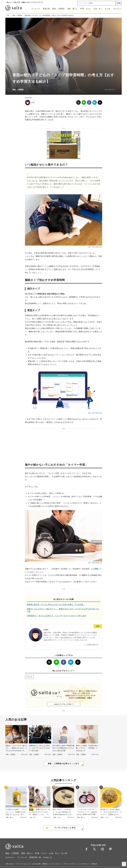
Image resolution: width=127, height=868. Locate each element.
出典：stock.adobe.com (95, 247)
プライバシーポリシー (70, 864)
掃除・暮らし (73, 9)
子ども (30, 677)
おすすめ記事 (36, 864)
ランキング (36, 9)
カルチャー (117, 9)
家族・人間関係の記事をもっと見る (64, 764)
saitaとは (48, 857)
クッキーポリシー (84, 864)
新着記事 (46, 9)
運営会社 (94, 864)
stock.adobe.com (109, 90)
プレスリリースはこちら (23, 864)
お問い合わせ (9, 864)
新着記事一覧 (35, 857)
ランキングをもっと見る (65, 828)
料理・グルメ (86, 9)
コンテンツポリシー (55, 864)
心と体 (108, 9)
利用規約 (45, 864)
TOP (8, 16)
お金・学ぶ (98, 9)
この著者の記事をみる (92, 644)
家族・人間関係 (58, 9)
